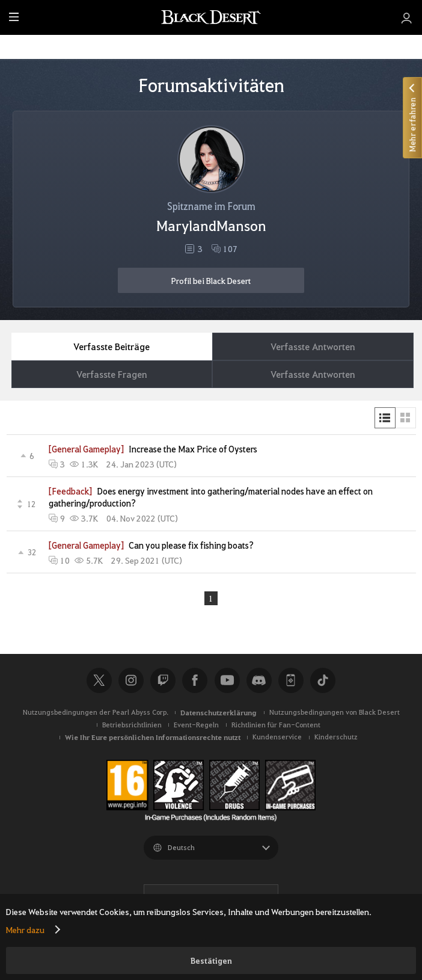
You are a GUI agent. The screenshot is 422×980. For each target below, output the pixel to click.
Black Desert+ (291, 680)
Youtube (227, 680)
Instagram (131, 680)
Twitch (163, 680)
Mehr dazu (25, 929)
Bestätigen (211, 960)
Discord (259, 680)
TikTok (323, 680)
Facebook (195, 680)
